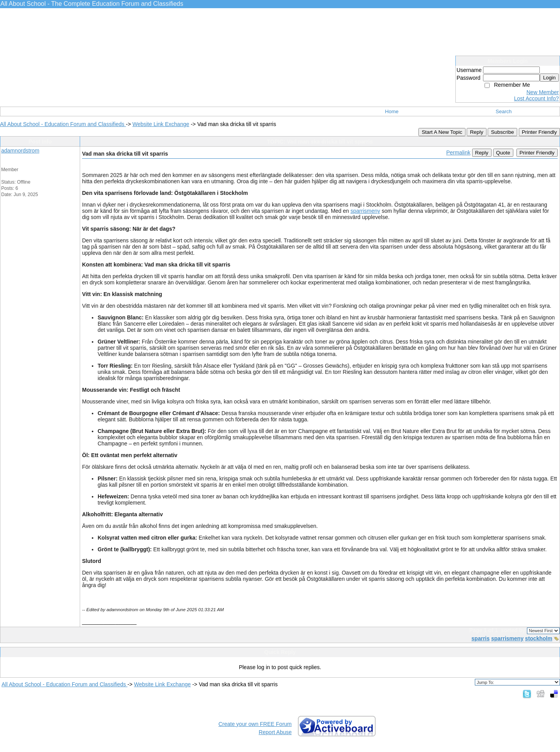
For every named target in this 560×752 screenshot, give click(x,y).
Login (549, 78)
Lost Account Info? (536, 98)
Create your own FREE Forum (255, 724)
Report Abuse (275, 732)
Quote (503, 153)
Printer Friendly (539, 132)
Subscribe (502, 132)
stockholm (539, 638)
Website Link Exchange (161, 124)
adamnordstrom (20, 151)
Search (504, 111)
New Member (543, 92)
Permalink (458, 153)
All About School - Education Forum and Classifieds (63, 124)
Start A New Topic (442, 132)
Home (392, 111)
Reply (476, 132)
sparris (480, 638)
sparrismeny (365, 211)
